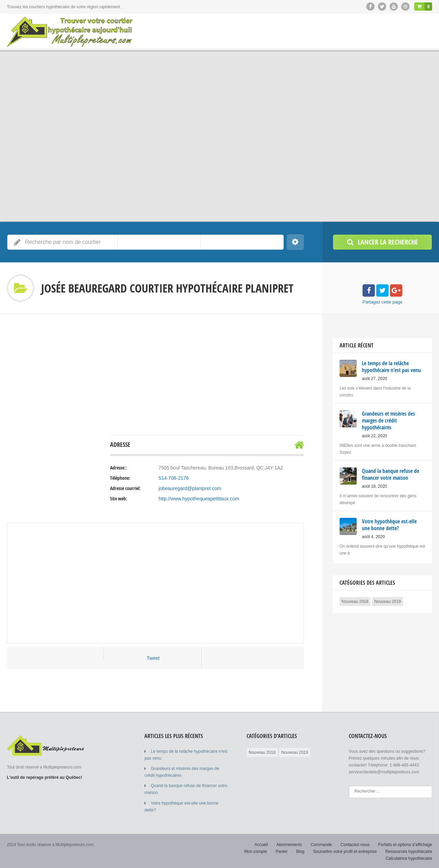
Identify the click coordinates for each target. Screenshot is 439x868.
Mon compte (257, 851)
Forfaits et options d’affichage (405, 844)
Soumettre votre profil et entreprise (346, 851)
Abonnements (290, 844)
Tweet (153, 658)
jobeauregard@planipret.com (189, 488)
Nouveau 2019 (388, 602)
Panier (282, 851)
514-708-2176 (173, 478)
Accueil (262, 844)
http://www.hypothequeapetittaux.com (198, 499)
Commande (322, 844)
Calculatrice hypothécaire (409, 858)
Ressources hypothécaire (409, 851)
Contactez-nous (355, 844)
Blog (301, 851)
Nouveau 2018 (355, 602)
